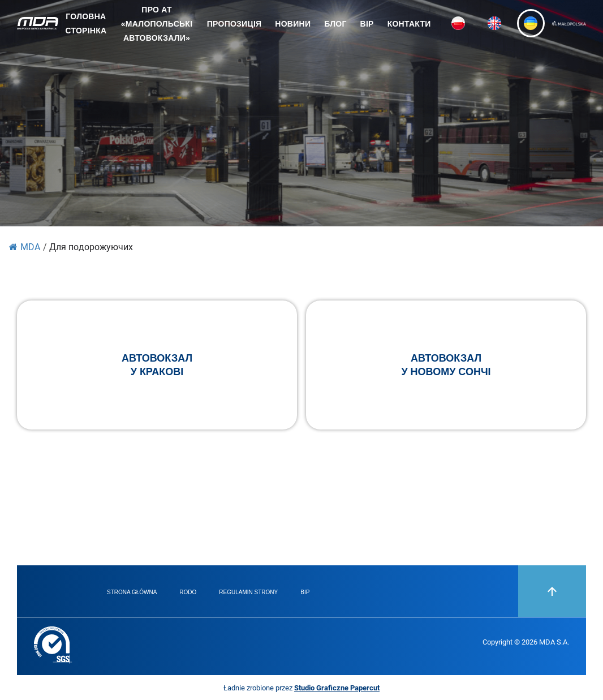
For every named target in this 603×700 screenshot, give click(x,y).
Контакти (409, 24)
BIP (367, 24)
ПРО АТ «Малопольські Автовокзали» (157, 24)
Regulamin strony (248, 592)
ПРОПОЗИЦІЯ (234, 24)
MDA (25, 246)
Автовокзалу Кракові (157, 365)
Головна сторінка (86, 23)
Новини (293, 24)
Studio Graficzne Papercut (337, 688)
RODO (188, 592)
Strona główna (132, 592)
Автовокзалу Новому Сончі (446, 365)
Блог (335, 24)
